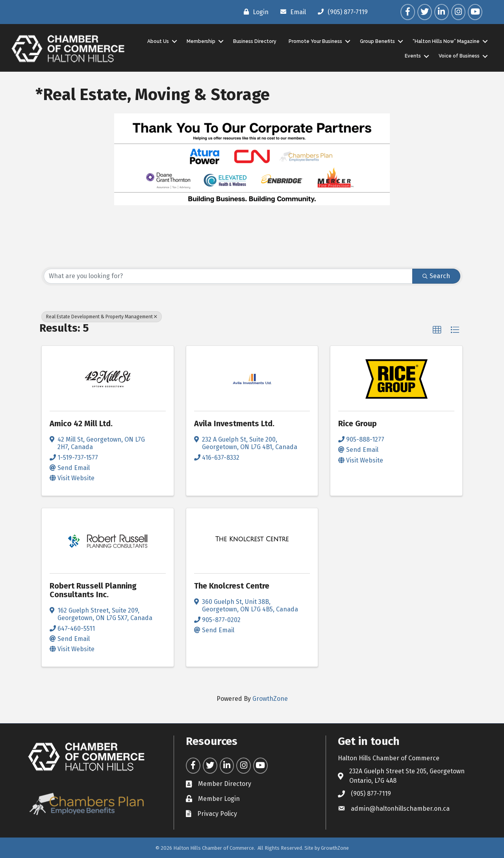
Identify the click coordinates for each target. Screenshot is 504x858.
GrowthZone (270, 699)
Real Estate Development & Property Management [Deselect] (102, 316)
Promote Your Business (315, 41)
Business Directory (254, 41)
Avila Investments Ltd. (234, 423)
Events (412, 56)
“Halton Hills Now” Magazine (445, 41)
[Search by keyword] (228, 276)
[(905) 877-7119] (341, 12)
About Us (157, 41)
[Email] (291, 12)
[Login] (254, 12)
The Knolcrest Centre (232, 586)
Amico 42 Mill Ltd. (81, 423)
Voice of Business (458, 56)
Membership (200, 41)
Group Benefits (377, 41)
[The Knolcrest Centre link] (252, 539)
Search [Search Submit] (436, 276)
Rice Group (358, 423)
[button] (437, 330)
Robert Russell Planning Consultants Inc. (93, 590)
